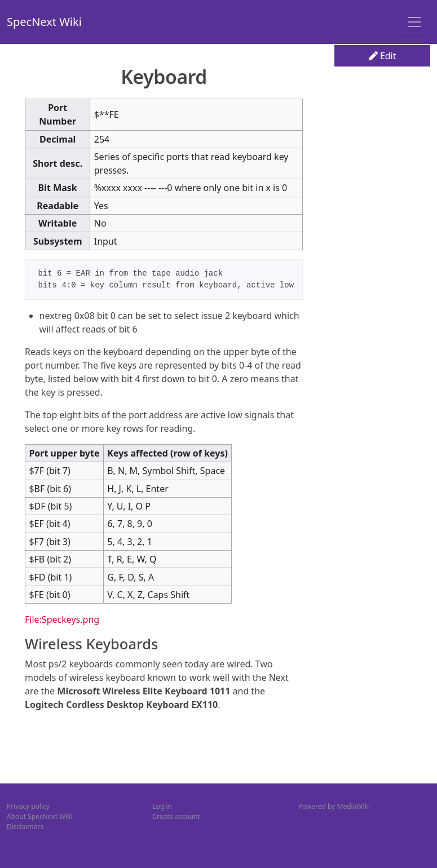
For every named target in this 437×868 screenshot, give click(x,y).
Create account (176, 816)
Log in (162, 806)
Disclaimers (25, 827)
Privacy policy (28, 806)
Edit (383, 56)
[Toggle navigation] (414, 22)
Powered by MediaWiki (334, 806)
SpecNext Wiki (44, 22)
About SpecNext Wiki (40, 816)
